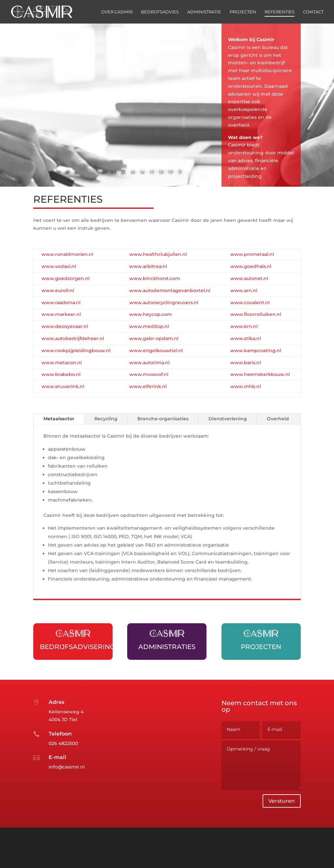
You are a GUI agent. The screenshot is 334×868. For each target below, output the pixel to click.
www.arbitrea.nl (148, 266)
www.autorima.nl (149, 363)
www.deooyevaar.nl (65, 326)
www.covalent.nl (250, 302)
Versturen (282, 819)
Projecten (243, 12)
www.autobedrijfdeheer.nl (73, 338)
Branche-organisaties (163, 419)
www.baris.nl (246, 363)
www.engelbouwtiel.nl (156, 350)
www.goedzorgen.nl (66, 278)
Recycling (106, 419)
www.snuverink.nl (63, 386)
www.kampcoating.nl (256, 350)
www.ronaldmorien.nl (67, 254)
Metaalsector (59, 419)
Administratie (204, 12)
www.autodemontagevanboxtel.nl (170, 290)
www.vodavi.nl (59, 266)
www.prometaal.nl (252, 254)
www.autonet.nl (249, 278)
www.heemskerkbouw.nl (260, 374)
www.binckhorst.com (155, 278)
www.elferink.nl (148, 386)
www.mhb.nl (246, 386)
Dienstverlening (228, 419)
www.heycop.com (151, 314)
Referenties (280, 12)
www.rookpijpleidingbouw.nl (76, 350)
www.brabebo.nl (61, 374)
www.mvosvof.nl (149, 374)
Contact (313, 12)
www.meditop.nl (149, 326)
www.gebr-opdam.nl (154, 338)
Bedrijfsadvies (160, 12)
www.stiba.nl (246, 338)
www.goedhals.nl (251, 266)
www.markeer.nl (61, 314)
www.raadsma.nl (61, 302)
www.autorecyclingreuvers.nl (164, 302)
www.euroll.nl (58, 290)
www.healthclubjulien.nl (158, 254)
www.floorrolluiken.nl (256, 314)
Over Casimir (117, 12)
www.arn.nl (244, 290)
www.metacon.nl (62, 363)
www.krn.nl (244, 326)
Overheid (278, 419)
